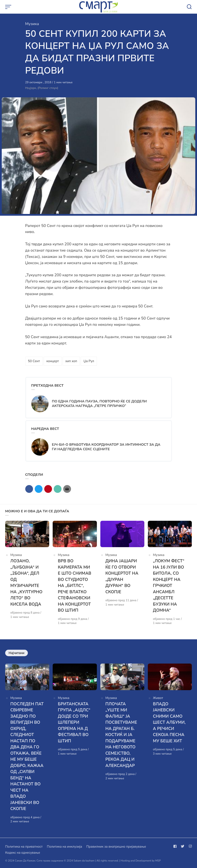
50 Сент (34, 361)
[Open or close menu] (9, 7)
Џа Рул (89, 361)
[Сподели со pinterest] (48, 489)
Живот (158, 698)
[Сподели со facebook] (29, 489)
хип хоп (71, 361)
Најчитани (17, 653)
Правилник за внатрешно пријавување (116, 847)
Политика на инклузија (64, 847)
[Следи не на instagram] (189, 846)
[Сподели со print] (67, 489)
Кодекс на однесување (23, 853)
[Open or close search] (189, 7)
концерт (53, 361)
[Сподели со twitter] (39, 489)
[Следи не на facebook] (176, 846)
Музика (32, 24)
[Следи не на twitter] (183, 846)
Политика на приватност (24, 847)
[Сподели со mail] (58, 489)
